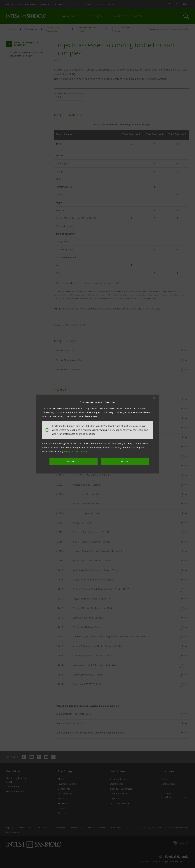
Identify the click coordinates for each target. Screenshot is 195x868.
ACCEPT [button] (119, 461)
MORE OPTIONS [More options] (79, 461)
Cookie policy (79, 452)
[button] (154, 398)
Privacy (67, 452)
